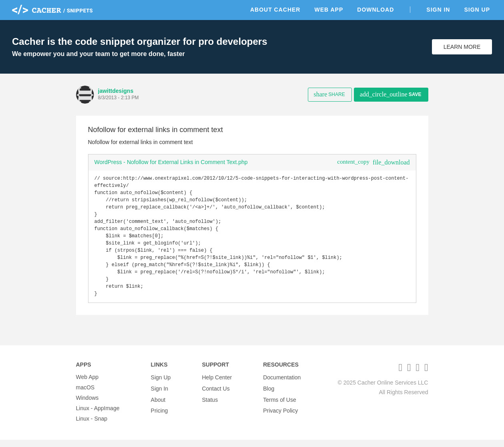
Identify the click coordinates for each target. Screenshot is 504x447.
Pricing (160, 415)
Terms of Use (279, 405)
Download (375, 10)
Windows (87, 405)
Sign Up (477, 10)
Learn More (462, 47)
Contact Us (216, 395)
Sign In (438, 10)
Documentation (282, 384)
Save (391, 94)
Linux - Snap (92, 426)
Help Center (217, 384)
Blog (269, 395)
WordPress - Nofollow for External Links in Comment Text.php (171, 162)
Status (210, 405)
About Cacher (275, 10)
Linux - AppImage (98, 415)
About (158, 405)
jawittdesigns (116, 91)
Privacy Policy (280, 415)
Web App (329, 10)
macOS (85, 395)
